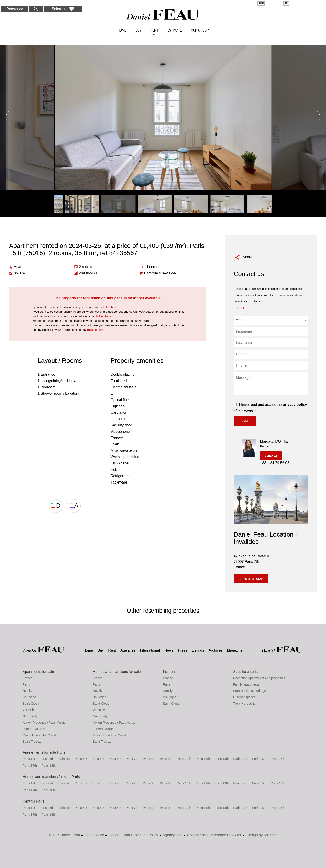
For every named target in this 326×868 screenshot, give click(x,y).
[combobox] (271, 320)
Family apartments (246, 684)
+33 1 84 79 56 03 (275, 463)
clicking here (103, 316)
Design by (262, 835)
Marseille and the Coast (39, 735)
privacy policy (295, 405)
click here (111, 307)
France (28, 678)
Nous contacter (251, 579)
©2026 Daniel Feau (64, 835)
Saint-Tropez (32, 742)
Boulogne (29, 697)
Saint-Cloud (31, 704)
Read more (240, 308)
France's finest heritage (250, 691)
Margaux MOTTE (274, 441)
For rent (169, 672)
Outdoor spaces (244, 697)
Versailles (29, 710)
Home (163, 15)
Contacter (271, 456)
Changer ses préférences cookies (214, 835)
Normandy (30, 716)
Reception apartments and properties (259, 678)
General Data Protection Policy (133, 835)
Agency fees (173, 835)
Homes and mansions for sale (117, 672)
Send (245, 421)
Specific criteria (245, 672)
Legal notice (94, 835)
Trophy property (244, 704)
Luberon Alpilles (34, 729)
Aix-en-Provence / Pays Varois (44, 723)
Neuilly (27, 691)
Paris (26, 684)
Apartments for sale (38, 672)
